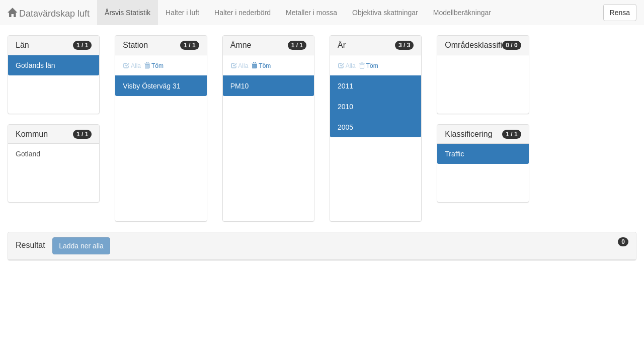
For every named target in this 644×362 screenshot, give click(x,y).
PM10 (240, 86)
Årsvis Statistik (128, 13)
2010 (345, 107)
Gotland (28, 154)
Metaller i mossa (311, 13)
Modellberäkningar (462, 13)
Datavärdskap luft (49, 13)
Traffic (454, 154)
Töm (154, 66)
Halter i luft (182, 13)
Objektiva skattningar (385, 13)
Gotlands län (35, 65)
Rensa (620, 13)
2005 (345, 127)
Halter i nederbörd (243, 13)
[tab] (322, 246)
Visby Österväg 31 (151, 86)
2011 (345, 86)
